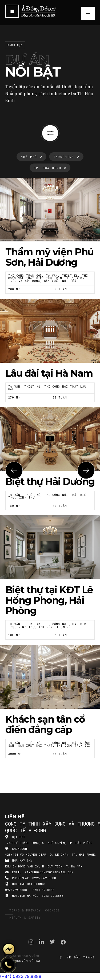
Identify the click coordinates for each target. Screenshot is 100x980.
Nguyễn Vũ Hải (27, 961)
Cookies (52, 910)
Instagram (31, 942)
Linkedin (42, 942)
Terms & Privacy (25, 910)
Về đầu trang (77, 957)
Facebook (63, 942)
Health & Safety (25, 917)
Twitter (52, 942)
